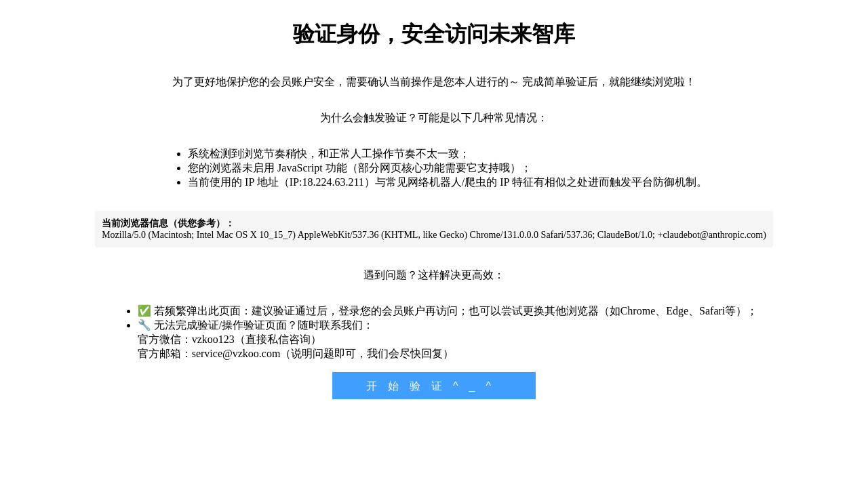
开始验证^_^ (434, 386)
